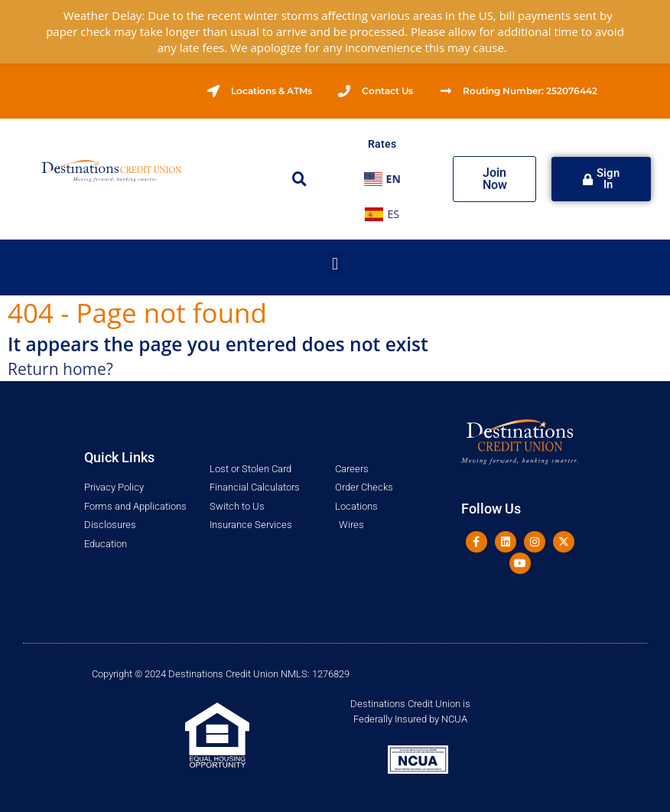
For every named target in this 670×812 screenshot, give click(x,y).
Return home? (60, 369)
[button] (300, 179)
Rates (382, 144)
